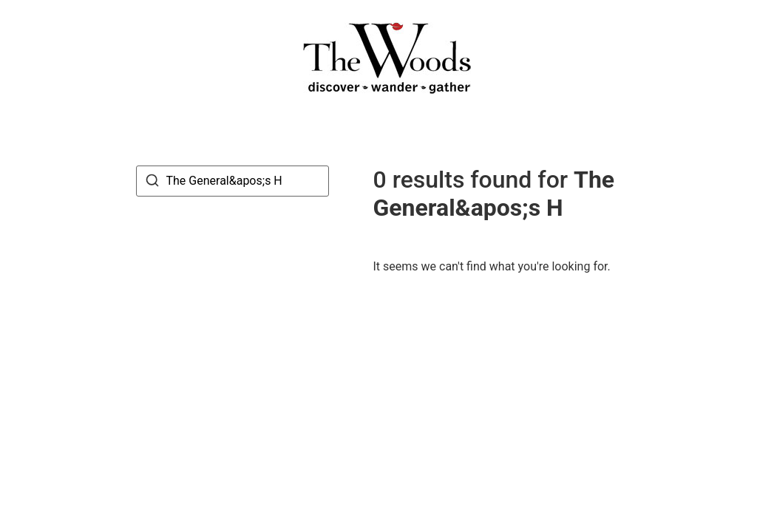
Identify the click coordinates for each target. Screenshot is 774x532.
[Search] (152, 183)
